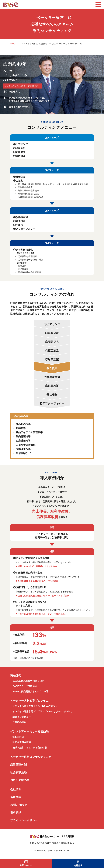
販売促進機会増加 (22, 742)
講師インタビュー (22, 717)
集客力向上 (18, 737)
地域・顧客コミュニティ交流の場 (30, 748)
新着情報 (16, 797)
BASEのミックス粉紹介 (25, 686)
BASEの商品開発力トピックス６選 (31, 691)
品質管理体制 (18, 765)
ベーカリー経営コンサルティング (31, 757)
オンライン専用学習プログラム (43, 712)
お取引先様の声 (20, 780)
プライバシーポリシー (24, 820)
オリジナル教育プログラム (36, 706)
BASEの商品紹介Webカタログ (28, 681)
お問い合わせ (18, 805)
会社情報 (16, 789)
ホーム (13, 44)
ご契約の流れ (19, 722)
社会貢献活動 (18, 772)
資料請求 (16, 813)
